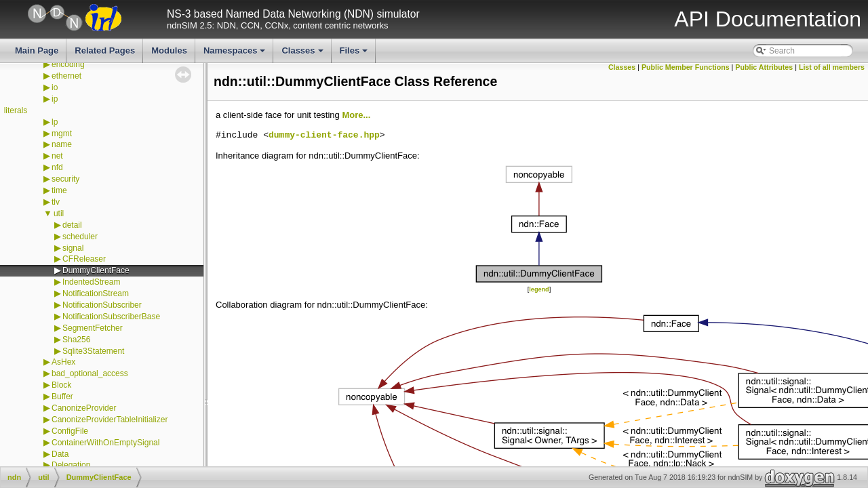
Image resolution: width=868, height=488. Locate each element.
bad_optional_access (90, 373)
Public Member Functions (686, 67)
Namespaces (236, 54)
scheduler (80, 237)
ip (55, 99)
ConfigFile (70, 431)
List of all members (832, 67)
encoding (68, 64)
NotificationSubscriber (102, 305)
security (65, 179)
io (55, 87)
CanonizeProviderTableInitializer (110, 420)
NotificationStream (96, 293)
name (62, 144)
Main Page (37, 50)
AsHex (63, 362)
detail (72, 225)
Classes (303, 54)
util (59, 213)
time (59, 190)
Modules (169, 50)
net (57, 156)
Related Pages (105, 50)
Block (61, 385)
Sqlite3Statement (93, 351)
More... (356, 115)
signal (73, 248)
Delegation (71, 465)
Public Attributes (764, 67)
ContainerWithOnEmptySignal (105, 443)
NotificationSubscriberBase (111, 317)
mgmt (62, 134)
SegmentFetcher (93, 328)
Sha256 (76, 340)
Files (355, 54)
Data (60, 454)
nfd (57, 167)
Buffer (62, 396)
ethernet (66, 76)
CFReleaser (84, 259)
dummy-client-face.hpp (324, 136)
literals (16, 110)
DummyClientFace (96, 270)
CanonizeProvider (84, 408)
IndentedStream (91, 282)
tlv (56, 202)
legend (539, 289)
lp (55, 122)
